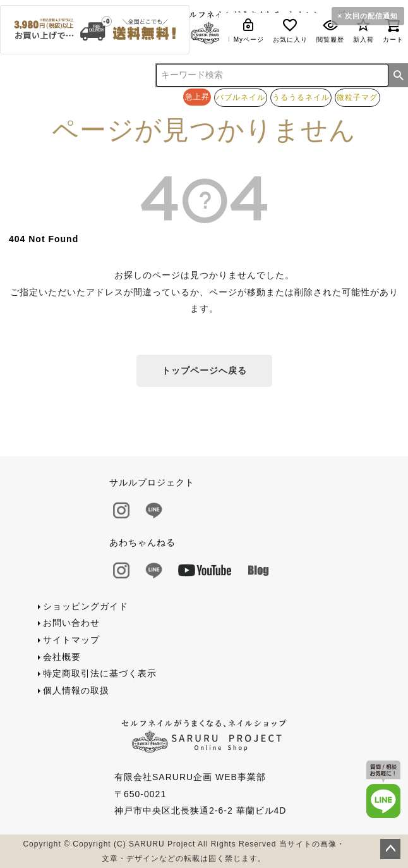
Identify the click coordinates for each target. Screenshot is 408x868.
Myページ (249, 30)
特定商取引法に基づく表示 (100, 673)
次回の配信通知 (371, 16)
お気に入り (290, 30)
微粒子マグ (357, 97)
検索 (399, 75)
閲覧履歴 (330, 30)
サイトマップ (71, 640)
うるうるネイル (301, 97)
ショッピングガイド (86, 606)
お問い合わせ (71, 623)
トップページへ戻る (204, 370)
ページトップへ (390, 849)
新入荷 (363, 30)
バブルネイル (241, 97)
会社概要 (62, 657)
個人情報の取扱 (76, 690)
